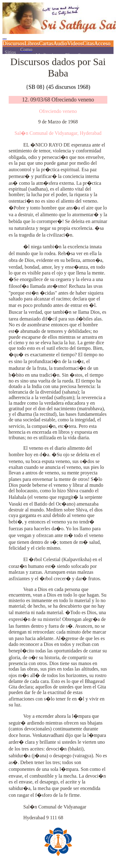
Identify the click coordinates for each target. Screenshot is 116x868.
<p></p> (58, 27)
